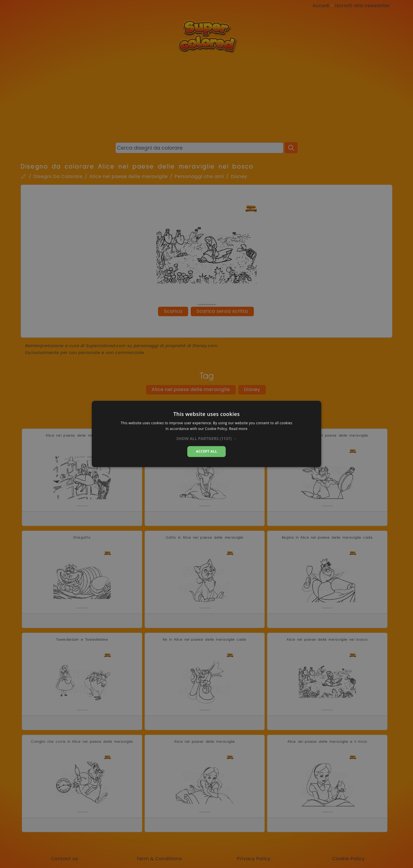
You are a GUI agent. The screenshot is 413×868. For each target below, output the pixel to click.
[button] (207, 439)
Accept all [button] (206, 451)
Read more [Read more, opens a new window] (238, 429)
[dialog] (206, 434)
